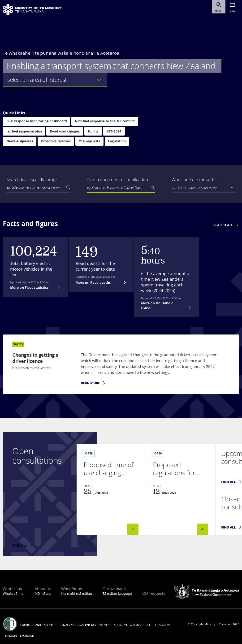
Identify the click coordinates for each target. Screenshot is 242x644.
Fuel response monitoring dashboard (37, 121)
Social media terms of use (132, 625)
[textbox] (41, 187)
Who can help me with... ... (197, 180)
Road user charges (65, 131)
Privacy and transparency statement (85, 625)
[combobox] (38, 187)
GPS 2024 (115, 131)
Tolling (93, 131)
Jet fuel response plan (24, 131)
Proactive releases (56, 142)
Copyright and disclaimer (38, 625)
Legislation (118, 142)
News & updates (20, 142)
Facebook (27, 636)
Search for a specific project (33, 180)
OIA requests (90, 142)
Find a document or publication (118, 180)
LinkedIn (11, 636)
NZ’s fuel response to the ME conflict (105, 121)
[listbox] (55, 80)
